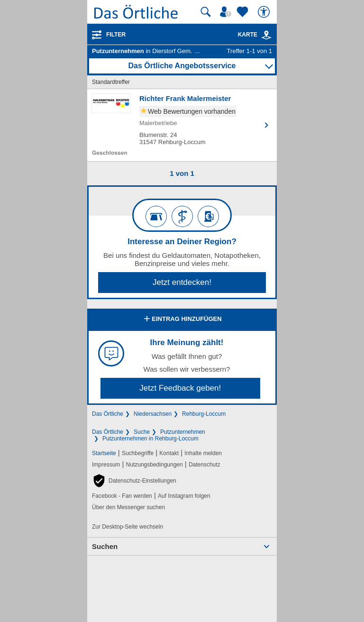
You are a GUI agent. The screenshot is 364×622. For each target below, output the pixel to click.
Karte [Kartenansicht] (255, 35)
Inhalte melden (203, 453)
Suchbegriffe (138, 453)
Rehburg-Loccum (204, 414)
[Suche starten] (206, 12)
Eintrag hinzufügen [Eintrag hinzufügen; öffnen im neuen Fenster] (182, 320)
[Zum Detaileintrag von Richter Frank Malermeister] (182, 125)
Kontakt (169, 453)
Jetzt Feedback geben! (180, 388)
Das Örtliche (108, 414)
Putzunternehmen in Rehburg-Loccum (150, 439)
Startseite (104, 453)
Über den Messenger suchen (128, 507)
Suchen (105, 546)
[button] (134, 481)
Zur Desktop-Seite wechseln (127, 527)
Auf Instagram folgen (184, 496)
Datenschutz (205, 465)
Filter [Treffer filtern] (116, 35)
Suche (142, 432)
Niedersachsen (153, 414)
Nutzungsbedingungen (155, 465)
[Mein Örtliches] (227, 12)
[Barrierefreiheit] (265, 12)
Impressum (106, 465)
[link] (266, 35)
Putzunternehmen (183, 432)
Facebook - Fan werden (122, 496)
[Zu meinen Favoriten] (244, 12)
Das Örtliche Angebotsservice (182, 66)
